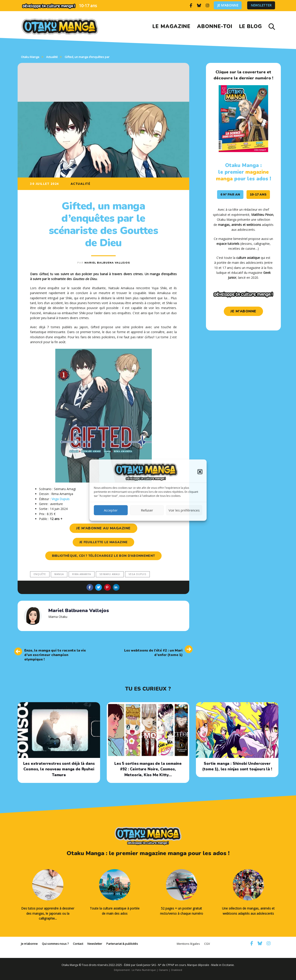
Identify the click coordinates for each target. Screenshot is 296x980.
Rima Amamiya (82, 574)
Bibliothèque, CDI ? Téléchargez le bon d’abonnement (103, 556)
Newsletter (261, 5)
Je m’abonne (228, 5)
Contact (78, 944)
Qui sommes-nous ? (55, 944)
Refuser (147, 510)
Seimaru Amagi (110, 574)
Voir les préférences (184, 510)
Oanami (163, 970)
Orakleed (177, 970)
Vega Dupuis (137, 574)
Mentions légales (188, 944)
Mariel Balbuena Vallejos (107, 263)
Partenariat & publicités (122, 944)
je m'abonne (243, 311)
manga (59, 574)
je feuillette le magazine (104, 542)
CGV (207, 944)
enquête (40, 574)
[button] (200, 472)
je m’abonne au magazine (103, 528)
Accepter (111, 510)
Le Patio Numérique (144, 970)
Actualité (81, 184)
